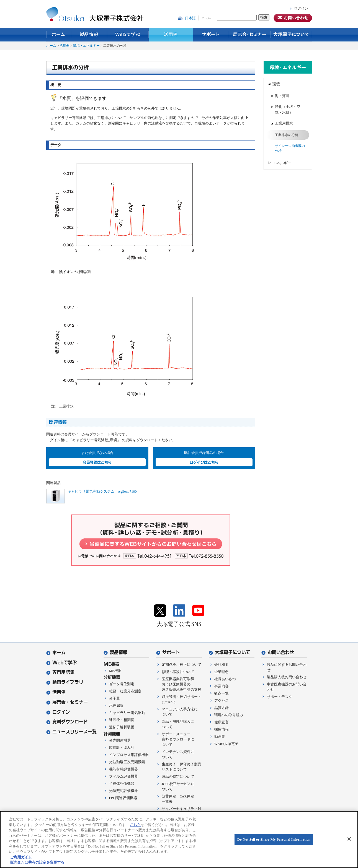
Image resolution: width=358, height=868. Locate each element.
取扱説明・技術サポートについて (181, 699)
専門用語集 (60, 672)
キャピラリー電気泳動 (127, 713)
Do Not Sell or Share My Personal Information (274, 839)
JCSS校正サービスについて (178, 786)
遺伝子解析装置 (122, 727)
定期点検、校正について (181, 665)
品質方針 (222, 708)
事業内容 (222, 686)
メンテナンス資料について (178, 754)
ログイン (301, 8)
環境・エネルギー (86, 46)
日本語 (190, 18)
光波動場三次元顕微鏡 (127, 762)
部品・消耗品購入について (178, 724)
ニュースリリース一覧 (71, 732)
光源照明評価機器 (123, 791)
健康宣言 (222, 722)
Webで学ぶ (128, 35)
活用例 (171, 35)
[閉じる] (349, 839)
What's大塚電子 (226, 744)
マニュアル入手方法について (180, 712)
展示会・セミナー (250, 35)
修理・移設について (178, 672)
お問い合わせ (278, 652)
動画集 (220, 736)
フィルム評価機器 (123, 776)
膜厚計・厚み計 (122, 748)
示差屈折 (116, 705)
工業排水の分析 (287, 135)
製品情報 (89, 35)
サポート (211, 35)
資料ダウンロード (67, 722)
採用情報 (222, 729)
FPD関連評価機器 (123, 798)
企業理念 (222, 672)
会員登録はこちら (97, 462)
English (207, 18)
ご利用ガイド (21, 857)
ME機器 (115, 671)
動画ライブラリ (65, 682)
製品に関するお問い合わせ (287, 667)
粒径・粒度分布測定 (125, 691)
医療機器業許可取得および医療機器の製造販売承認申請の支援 (181, 684)
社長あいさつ (225, 679)
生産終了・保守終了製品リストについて (181, 767)
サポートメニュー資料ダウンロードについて (178, 739)
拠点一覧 (222, 693)
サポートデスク (280, 697)
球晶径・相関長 (122, 720)
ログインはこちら (204, 462)
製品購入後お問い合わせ (287, 677)
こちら (135, 825)
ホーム (59, 35)
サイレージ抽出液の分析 (290, 148)
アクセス (222, 701)
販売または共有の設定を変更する (37, 862)
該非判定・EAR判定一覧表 (178, 799)
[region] (179, 840)
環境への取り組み (229, 715)
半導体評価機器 (122, 783)
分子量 (114, 698)
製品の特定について (178, 777)
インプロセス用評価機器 (129, 755)
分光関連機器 (120, 740)
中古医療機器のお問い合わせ (287, 687)
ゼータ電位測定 (122, 684)
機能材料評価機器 (123, 769)
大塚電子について (291, 35)
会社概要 (222, 665)
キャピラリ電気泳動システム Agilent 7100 (102, 491)
